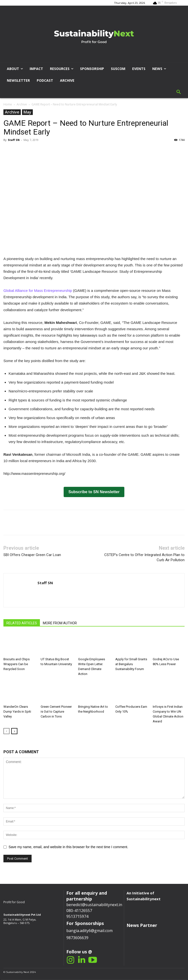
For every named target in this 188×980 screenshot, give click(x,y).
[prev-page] (6, 731)
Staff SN (14, 140)
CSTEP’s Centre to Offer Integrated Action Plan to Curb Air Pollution (144, 557)
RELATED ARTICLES (22, 623)
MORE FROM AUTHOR (60, 623)
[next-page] (14, 731)
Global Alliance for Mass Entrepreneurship (38, 291)
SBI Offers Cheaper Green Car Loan (32, 555)
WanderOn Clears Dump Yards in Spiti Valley (17, 712)
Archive (22, 104)
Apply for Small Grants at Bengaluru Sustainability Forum (131, 664)
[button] (179, 92)
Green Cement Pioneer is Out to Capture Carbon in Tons (56, 712)
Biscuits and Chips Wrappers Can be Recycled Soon (17, 664)
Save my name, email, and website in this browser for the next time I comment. (68, 847)
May (27, 112)
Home (8, 104)
